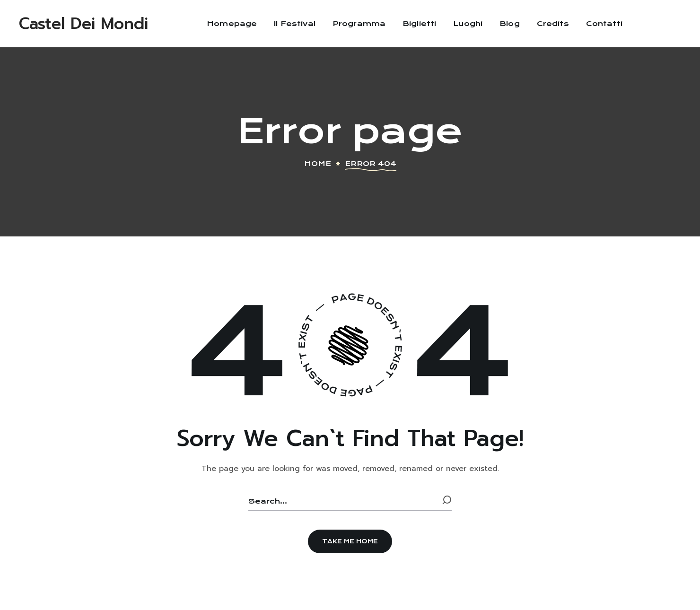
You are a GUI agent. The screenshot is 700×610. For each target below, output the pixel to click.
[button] (350, 541)
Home (318, 164)
